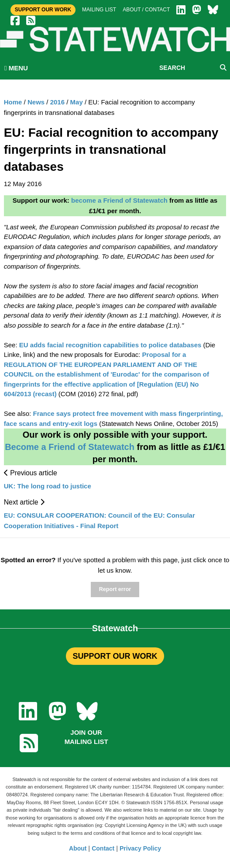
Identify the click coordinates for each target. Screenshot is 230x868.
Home (13, 102)
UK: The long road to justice (48, 486)
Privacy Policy (140, 848)
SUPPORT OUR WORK (115, 656)
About (78, 848)
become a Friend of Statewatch (119, 200)
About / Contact (146, 10)
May (77, 102)
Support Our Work (43, 10)
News (36, 102)
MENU (16, 68)
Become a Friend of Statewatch (70, 447)
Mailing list (99, 10)
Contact (103, 848)
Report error (115, 589)
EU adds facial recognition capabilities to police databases (110, 345)
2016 (57, 102)
